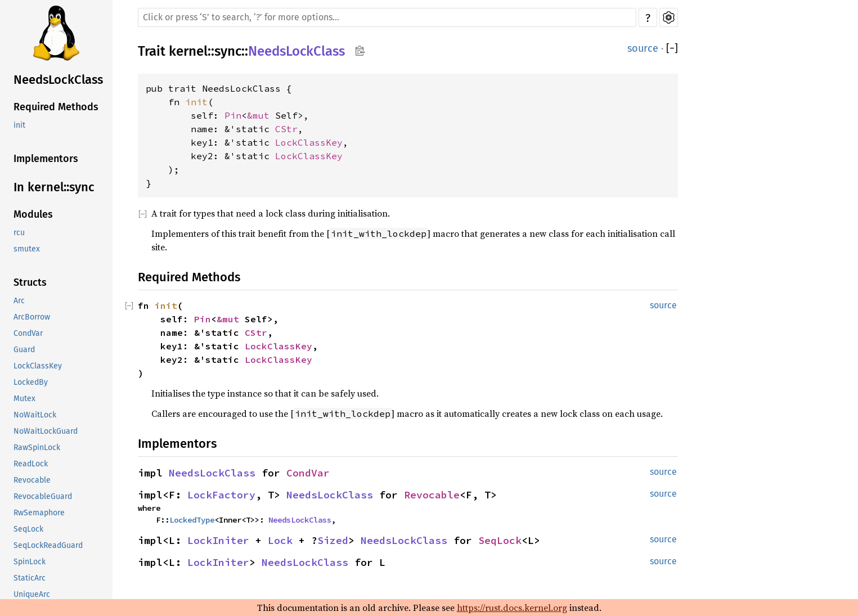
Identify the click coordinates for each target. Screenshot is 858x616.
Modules (33, 214)
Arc (19, 301)
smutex (27, 249)
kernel (188, 51)
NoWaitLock (35, 415)
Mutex (24, 399)
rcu (19, 233)
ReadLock (31, 464)
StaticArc (30, 578)
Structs (30, 282)
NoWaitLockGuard (46, 431)
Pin (233, 115)
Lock (280, 540)
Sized (333, 540)
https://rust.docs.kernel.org (512, 608)
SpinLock (30, 562)
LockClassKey (38, 366)
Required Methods (56, 107)
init (19, 125)
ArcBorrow (32, 317)
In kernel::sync (54, 187)
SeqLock (28, 529)
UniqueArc (32, 594)
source (643, 48)
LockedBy (31, 382)
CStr (286, 129)
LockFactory (221, 495)
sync (228, 51)
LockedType (192, 520)
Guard (24, 350)
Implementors (46, 159)
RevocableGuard (43, 496)
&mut (261, 115)
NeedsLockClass (58, 80)
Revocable (32, 480)
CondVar (28, 333)
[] (672, 48)
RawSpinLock (37, 448)
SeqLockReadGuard (48, 545)
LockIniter (218, 540)
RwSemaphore (39, 513)
